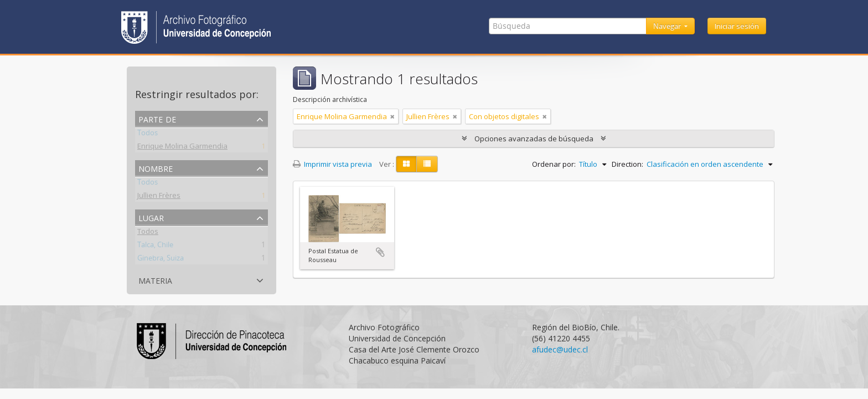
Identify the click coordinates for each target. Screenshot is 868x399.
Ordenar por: (554, 164)
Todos (148, 135)
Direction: (627, 164)
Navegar (668, 26)
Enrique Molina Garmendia (182, 148)
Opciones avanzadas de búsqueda (534, 139)
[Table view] (427, 164)
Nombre (156, 168)
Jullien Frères (159, 197)
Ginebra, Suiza (161, 260)
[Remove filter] (392, 116)
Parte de (157, 118)
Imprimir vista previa (332, 164)
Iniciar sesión (737, 26)
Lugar (151, 217)
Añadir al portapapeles (380, 252)
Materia (155, 280)
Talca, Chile (155, 247)
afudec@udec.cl (560, 349)
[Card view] (406, 164)
